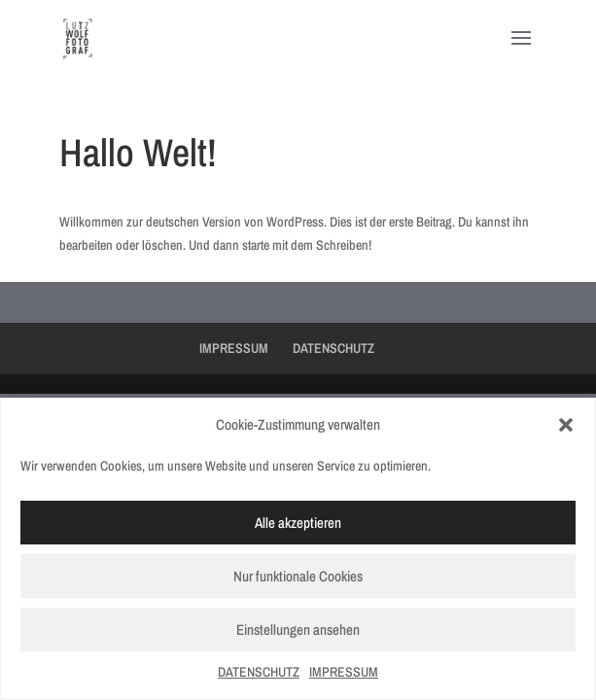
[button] (566, 425)
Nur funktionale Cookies (298, 576)
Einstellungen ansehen (298, 630)
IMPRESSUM (344, 672)
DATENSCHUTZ (259, 672)
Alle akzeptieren (298, 523)
